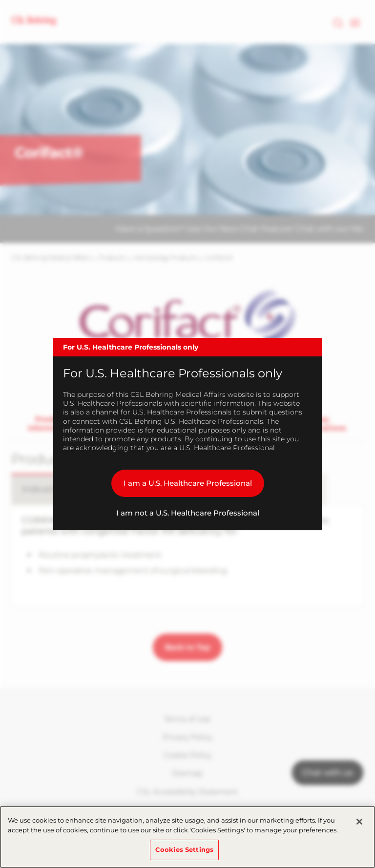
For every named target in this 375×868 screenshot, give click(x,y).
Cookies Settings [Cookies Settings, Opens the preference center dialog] (184, 849)
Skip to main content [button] (0, 0)
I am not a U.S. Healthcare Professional (188, 513)
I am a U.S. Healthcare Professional (188, 483)
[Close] (359, 822)
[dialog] (187, 434)
